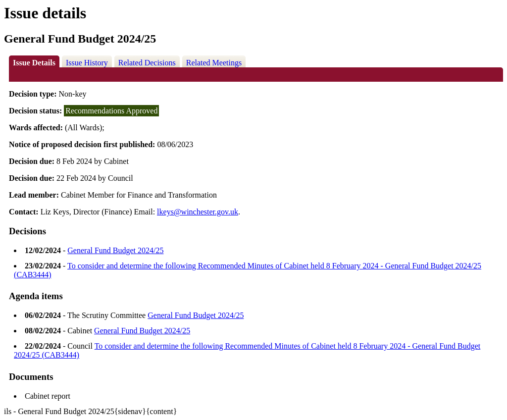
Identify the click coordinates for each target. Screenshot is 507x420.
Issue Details (34, 63)
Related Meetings (214, 63)
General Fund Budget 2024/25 (115, 250)
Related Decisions (147, 63)
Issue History (87, 63)
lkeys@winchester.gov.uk (198, 212)
